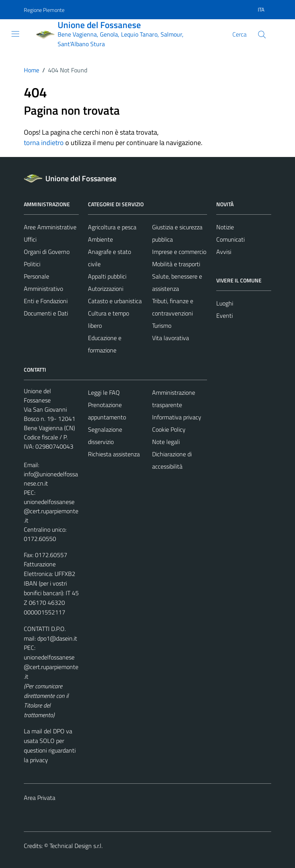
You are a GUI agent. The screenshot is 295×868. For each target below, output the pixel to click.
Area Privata (40, 798)
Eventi (225, 315)
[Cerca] (262, 35)
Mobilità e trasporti (176, 264)
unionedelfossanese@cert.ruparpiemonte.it (51, 511)
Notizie (225, 227)
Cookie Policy (169, 429)
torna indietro (44, 143)
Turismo (162, 325)
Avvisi (224, 252)
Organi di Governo (47, 252)
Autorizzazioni (106, 289)
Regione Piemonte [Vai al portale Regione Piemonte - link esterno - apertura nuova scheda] (44, 10)
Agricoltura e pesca (112, 227)
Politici (32, 264)
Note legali (166, 442)
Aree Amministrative (50, 227)
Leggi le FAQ (104, 392)
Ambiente (100, 239)
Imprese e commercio (179, 252)
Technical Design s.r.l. (76, 846)
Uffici (30, 239)
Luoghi (225, 303)
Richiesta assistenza (114, 454)
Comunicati (230, 239)
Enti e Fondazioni (46, 301)
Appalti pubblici (107, 276)
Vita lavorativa (171, 338)
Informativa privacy (177, 417)
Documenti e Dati (46, 313)
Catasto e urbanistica (115, 301)
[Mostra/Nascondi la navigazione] (15, 34)
